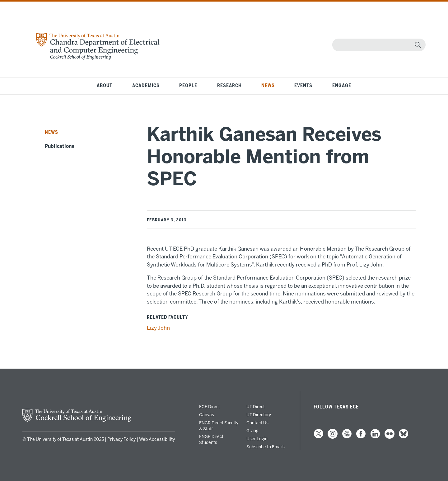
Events (303, 86)
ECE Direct (210, 407)
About (105, 86)
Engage (342, 86)
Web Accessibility (157, 439)
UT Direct (256, 407)
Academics (146, 86)
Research (229, 86)
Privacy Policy (121, 439)
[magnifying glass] (418, 45)
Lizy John (158, 328)
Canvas (207, 415)
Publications (59, 146)
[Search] (378, 45)
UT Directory (259, 415)
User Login (257, 439)
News (268, 86)
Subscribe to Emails (266, 447)
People (188, 86)
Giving (252, 431)
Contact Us (257, 423)
